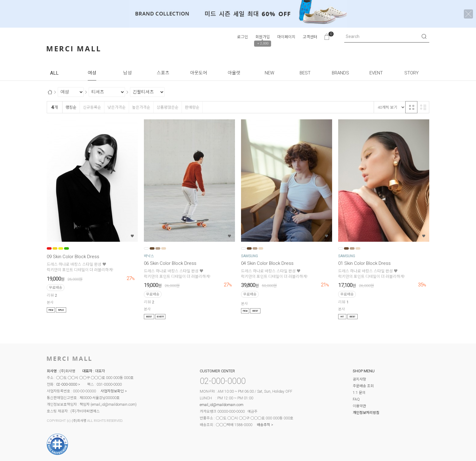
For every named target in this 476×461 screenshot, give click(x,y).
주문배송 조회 (363, 386)
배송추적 (263, 425)
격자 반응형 (411, 107)
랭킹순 (71, 107)
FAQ (356, 399)
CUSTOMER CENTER (217, 371)
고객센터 (310, 37)
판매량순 (192, 107)
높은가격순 (141, 107)
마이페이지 (286, 37)
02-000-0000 (67, 384)
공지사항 (359, 379)
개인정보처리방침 (366, 413)
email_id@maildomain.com (114, 405)
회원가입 (263, 37)
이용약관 (359, 406)
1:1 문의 (359, 393)
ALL (54, 73)
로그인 (243, 37)
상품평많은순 (167, 107)
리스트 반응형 (423, 107)
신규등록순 (92, 107)
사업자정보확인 (112, 391)
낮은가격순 (116, 107)
